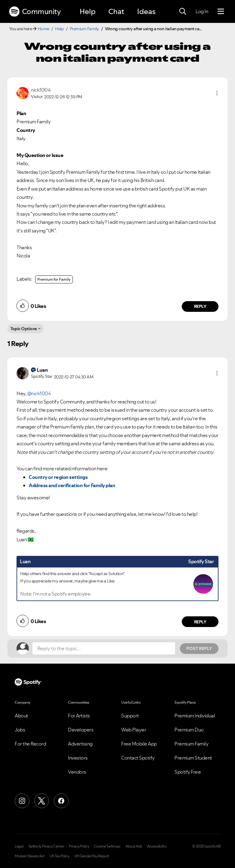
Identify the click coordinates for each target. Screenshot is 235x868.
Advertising (80, 744)
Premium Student (193, 758)
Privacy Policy (79, 846)
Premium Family (84, 29)
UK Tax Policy (60, 856)
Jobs (20, 730)
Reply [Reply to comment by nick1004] (200, 306)
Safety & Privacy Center (46, 846)
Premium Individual (195, 716)
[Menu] (221, 12)
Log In (202, 11)
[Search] (183, 12)
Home (43, 29)
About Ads (134, 846)
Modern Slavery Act (30, 856)
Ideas (146, 11)
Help (88, 11)
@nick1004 (39, 393)
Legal (19, 846)
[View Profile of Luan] (42, 370)
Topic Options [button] (24, 329)
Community (35, 12)
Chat (116, 11)
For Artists (79, 716)
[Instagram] (22, 801)
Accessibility (157, 846)
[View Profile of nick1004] (41, 90)
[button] (217, 93)
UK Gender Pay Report (92, 856)
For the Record (30, 744)
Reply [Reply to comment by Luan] (200, 622)
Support (130, 716)
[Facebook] (61, 801)
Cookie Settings (107, 846)
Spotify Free (188, 772)
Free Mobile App (139, 744)
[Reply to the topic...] (104, 648)
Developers (81, 730)
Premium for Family (54, 279)
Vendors (77, 772)
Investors (78, 758)
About (21, 716)
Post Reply (199, 648)
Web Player (134, 730)
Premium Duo (189, 730)
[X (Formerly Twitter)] (42, 801)
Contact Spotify (138, 758)
